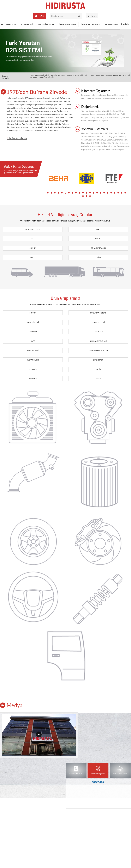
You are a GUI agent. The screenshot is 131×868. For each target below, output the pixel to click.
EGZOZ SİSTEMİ (98, 322)
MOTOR (33, 313)
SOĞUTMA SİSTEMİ (98, 313)
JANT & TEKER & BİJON (98, 350)
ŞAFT (33, 341)
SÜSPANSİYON (33, 360)
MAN (98, 229)
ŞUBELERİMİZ (27, 24)
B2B (41, 16)
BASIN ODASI (111, 24)
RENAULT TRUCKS (98, 248)
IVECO (33, 257)
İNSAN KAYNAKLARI (91, 24)
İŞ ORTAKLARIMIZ (68, 24)
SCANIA (33, 248)
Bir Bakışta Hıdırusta (18, 138)
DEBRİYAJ (33, 332)
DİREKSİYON (98, 360)
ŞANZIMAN (98, 332)
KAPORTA (33, 379)
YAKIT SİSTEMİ (33, 322)
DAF (33, 239)
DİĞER (98, 257)
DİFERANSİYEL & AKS (98, 341)
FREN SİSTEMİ (33, 350)
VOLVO (98, 239)
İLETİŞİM (125, 24)
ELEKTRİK (33, 369)
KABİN (98, 369)
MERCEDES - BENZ (33, 229)
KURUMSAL (11, 24)
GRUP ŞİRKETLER (46, 24)
